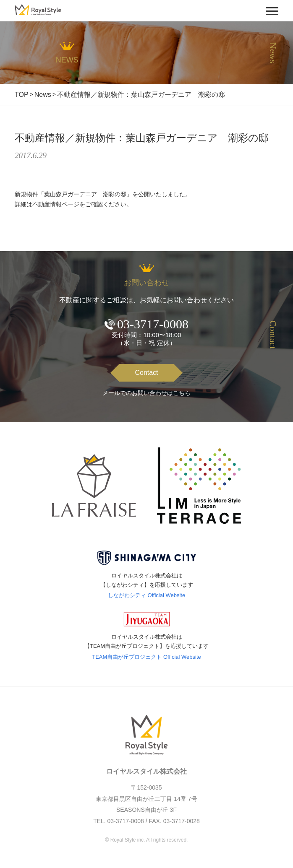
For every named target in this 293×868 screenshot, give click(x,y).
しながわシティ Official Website (146, 595)
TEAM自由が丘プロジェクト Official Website (146, 657)
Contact (146, 373)
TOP (22, 95)
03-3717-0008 (153, 324)
